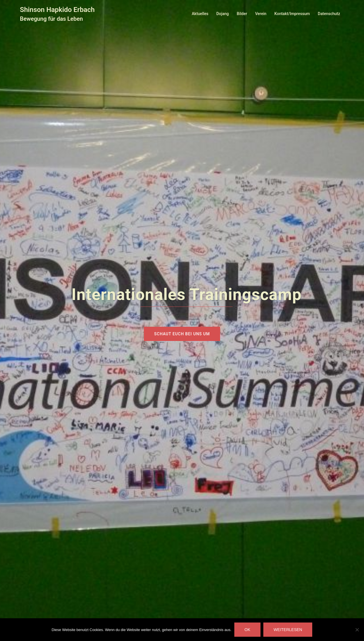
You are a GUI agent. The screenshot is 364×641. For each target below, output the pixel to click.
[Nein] (357, 630)
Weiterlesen (288, 630)
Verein (261, 14)
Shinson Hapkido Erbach (57, 10)
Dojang (223, 14)
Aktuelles (200, 14)
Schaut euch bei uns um (182, 334)
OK (247, 630)
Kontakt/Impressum (292, 14)
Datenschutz (329, 14)
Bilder (242, 14)
